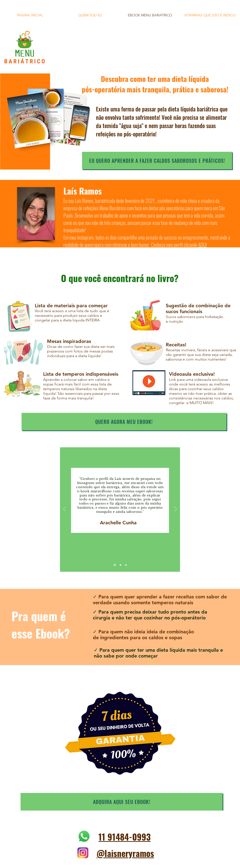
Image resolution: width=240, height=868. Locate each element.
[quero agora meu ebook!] (124, 422)
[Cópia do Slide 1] (120, 565)
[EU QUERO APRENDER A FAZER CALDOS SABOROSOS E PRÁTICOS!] (157, 161)
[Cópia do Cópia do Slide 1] (126, 565)
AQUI (203, 245)
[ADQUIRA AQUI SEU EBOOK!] (122, 802)
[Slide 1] (115, 565)
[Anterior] (64, 510)
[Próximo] (176, 510)
